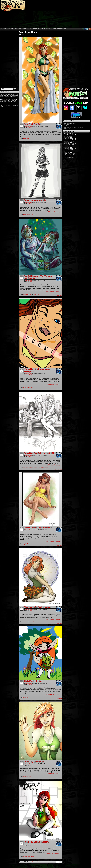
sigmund (46, 468)
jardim (29, 857)
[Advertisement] (67, 14)
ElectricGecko (29, 126)
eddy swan (26, 776)
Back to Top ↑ (86, 867)
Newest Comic (13, 29)
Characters (23, 29)
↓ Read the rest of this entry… (53, 212)
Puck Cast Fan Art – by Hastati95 (39, 453)
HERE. (2, 107)
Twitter (87, 29)
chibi (24, 697)
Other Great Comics (59, 29)
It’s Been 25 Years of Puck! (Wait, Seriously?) (74, 127)
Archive (3, 29)
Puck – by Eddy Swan (34, 762)
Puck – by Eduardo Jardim (36, 842)
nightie (28, 387)
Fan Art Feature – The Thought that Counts (38, 277)
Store (35, 29)
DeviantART (83, 29)
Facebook (85, 29)
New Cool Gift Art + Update (70, 123)
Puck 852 (74, 152)
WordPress (67, 867)
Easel (73, 867)
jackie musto (31, 622)
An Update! (66, 125)
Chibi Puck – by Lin (33, 681)
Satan (42, 468)
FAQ (30, 29)
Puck (28, 139)
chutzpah (26, 622)
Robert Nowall (67, 140)
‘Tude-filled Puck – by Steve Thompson (37, 370)
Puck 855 (71, 134)
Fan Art (41, 29)
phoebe (36, 468)
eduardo (25, 857)
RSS (90, 29)
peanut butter (29, 294)
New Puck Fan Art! (33, 124)
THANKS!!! (47, 29)
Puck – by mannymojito (35, 200)
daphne (28, 468)
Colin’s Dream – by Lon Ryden (38, 528)
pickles (35, 294)
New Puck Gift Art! (68, 128)
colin (24, 294)
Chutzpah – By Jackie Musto (37, 607)
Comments (59, 140)
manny (28, 215)
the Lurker (66, 155)
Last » (44, 862)
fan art (25, 139)
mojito (32, 215)
